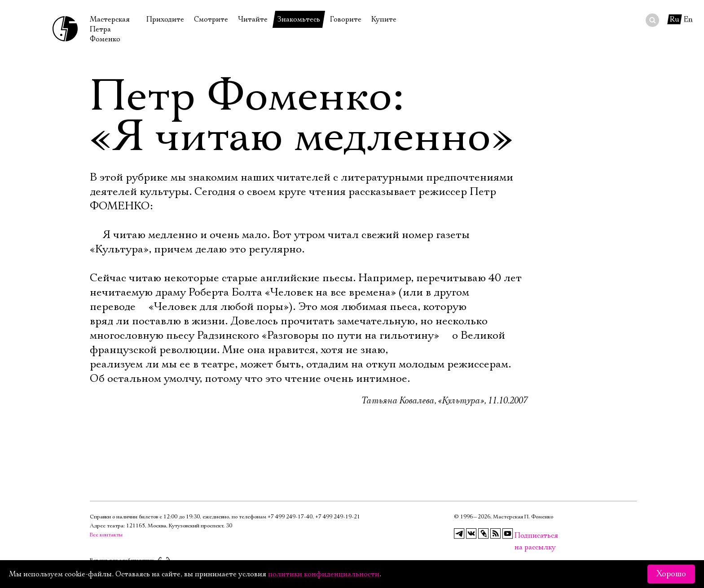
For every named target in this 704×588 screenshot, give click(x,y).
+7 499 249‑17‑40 (290, 517)
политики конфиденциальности (324, 574)
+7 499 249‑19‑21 (338, 517)
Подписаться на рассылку (520, 536)
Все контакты (106, 535)
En (688, 19)
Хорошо (671, 574)
